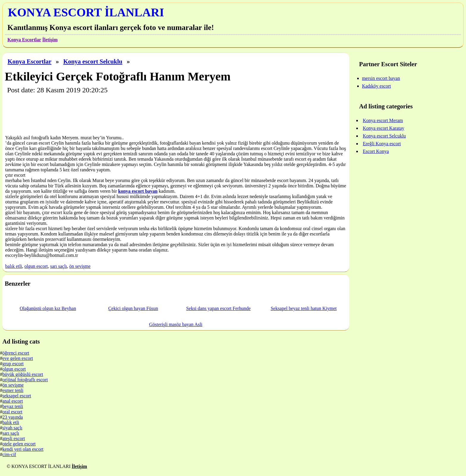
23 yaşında (13, 417)
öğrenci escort (16, 353)
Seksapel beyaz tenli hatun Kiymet (304, 308)
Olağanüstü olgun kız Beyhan (48, 308)
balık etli (14, 266)
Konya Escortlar (24, 40)
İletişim (50, 40)
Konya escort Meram (383, 120)
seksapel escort (17, 396)
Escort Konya (376, 151)
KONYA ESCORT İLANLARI (86, 12)
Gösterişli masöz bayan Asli (176, 324)
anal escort (13, 401)
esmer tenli (13, 390)
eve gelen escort (18, 358)
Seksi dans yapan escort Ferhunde (218, 308)
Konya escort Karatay (384, 128)
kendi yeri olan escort (23, 449)
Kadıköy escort (376, 86)
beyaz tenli (13, 406)
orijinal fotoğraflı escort (25, 380)
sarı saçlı (59, 266)
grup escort (13, 364)
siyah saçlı (12, 428)
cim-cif (9, 454)
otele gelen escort (19, 444)
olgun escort (36, 266)
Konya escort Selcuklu (93, 61)
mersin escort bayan (381, 78)
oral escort (12, 412)
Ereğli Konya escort (382, 144)
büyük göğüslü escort (23, 374)
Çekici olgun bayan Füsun (133, 308)
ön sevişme (80, 266)
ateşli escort (14, 438)
